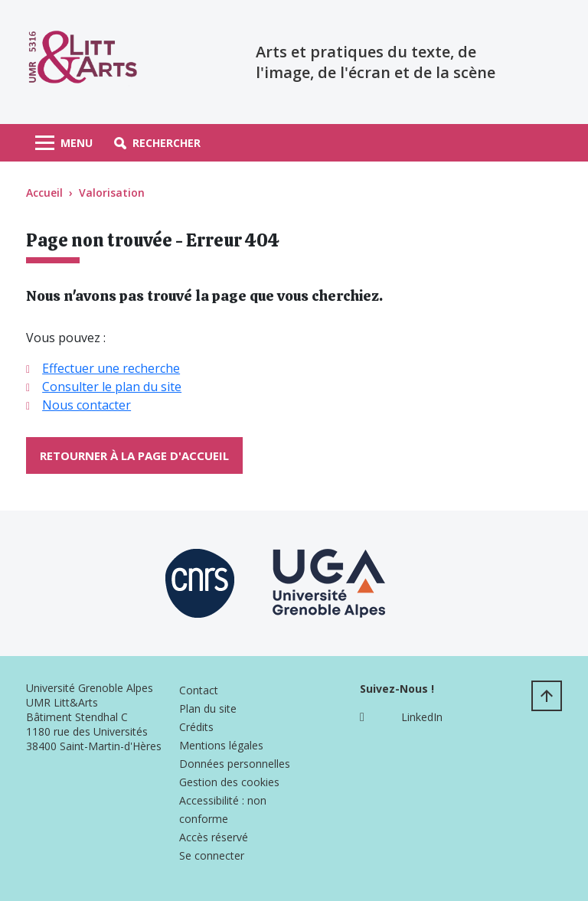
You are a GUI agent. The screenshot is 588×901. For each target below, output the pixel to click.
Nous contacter (87, 405)
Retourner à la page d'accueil (134, 455)
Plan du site (208, 708)
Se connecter (212, 855)
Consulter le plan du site (112, 387)
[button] (157, 143)
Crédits (196, 727)
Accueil (44, 193)
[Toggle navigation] (64, 143)
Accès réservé (214, 837)
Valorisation (112, 193)
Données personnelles (235, 764)
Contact (199, 690)
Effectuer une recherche (111, 368)
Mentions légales (221, 745)
